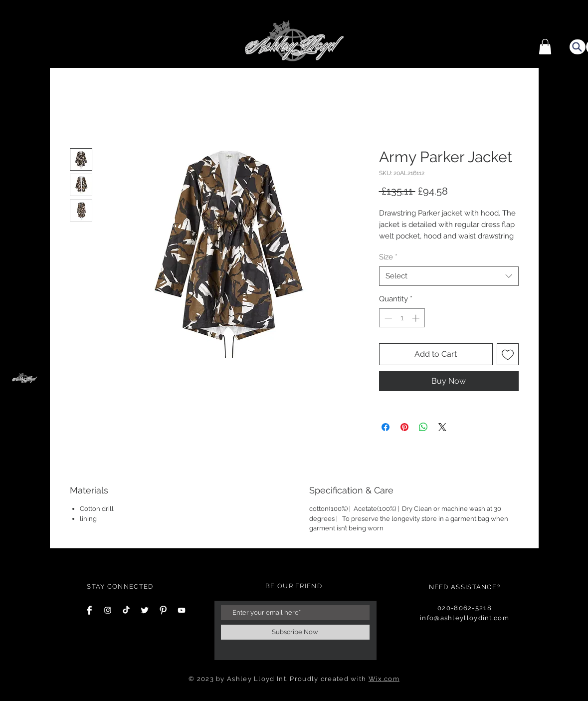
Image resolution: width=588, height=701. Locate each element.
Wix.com (384, 679)
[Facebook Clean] (89, 610)
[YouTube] (182, 610)
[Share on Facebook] (386, 427)
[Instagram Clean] (108, 610)
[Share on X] (442, 427)
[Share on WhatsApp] (423, 427)
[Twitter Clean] (145, 610)
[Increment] (417, 318)
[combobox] (449, 276)
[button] (545, 47)
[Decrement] (387, 318)
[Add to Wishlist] (508, 354)
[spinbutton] (402, 318)
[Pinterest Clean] (163, 610)
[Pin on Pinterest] (404, 427)
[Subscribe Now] (295, 632)
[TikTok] (126, 610)
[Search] (578, 47)
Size (388, 257)
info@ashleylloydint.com (465, 618)
